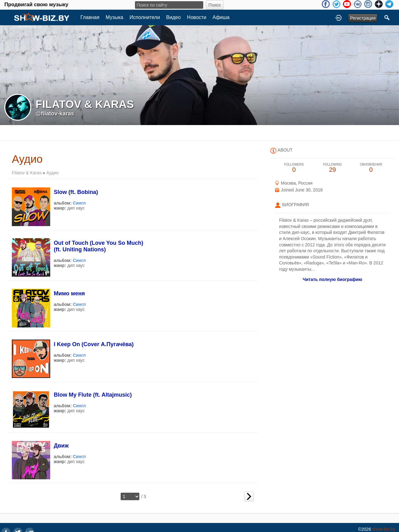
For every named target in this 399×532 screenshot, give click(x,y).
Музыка (115, 17)
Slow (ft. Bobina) (76, 192)
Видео (173, 17)
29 (333, 168)
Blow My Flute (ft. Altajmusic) (93, 395)
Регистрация (363, 18)
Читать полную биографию (332, 279)
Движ (61, 446)
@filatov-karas (55, 114)
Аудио (53, 173)
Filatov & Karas (27, 173)
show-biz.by (384, 529)
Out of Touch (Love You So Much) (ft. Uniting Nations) (98, 246)
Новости (197, 17)
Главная (90, 17)
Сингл (79, 203)
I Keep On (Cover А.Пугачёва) (94, 344)
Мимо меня (69, 293)
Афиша (221, 17)
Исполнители (145, 17)
